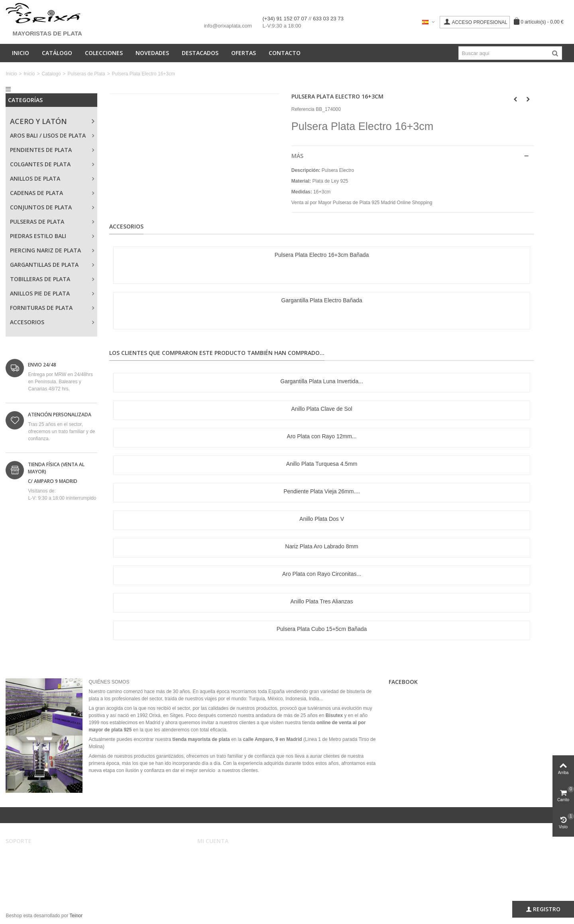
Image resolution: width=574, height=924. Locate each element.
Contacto (285, 53)
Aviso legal (23, 855)
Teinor (76, 916)
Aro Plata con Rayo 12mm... (322, 436)
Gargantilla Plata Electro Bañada (322, 300)
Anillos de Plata (35, 178)
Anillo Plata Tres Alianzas (322, 601)
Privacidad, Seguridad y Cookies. (46, 879)
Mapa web (22, 887)
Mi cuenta (213, 855)
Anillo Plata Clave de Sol (321, 409)
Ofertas (244, 53)
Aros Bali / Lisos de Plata (48, 135)
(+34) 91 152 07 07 (285, 19)
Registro (543, 909)
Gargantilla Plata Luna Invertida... (322, 381)
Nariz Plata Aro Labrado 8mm (321, 546)
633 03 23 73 (328, 19)
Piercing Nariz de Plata (45, 250)
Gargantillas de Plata (44, 265)
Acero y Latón (38, 121)
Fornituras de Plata (41, 308)
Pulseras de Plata (86, 74)
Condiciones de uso (32, 863)
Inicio (21, 53)
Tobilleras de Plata (40, 279)
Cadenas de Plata (36, 193)
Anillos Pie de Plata (40, 293)
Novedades (152, 53)
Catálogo (57, 53)
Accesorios (27, 322)
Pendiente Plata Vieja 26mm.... (322, 491)
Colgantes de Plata (40, 164)
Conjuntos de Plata (41, 207)
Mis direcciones (219, 871)
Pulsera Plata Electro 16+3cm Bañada (322, 255)
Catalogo (51, 74)
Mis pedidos (215, 863)
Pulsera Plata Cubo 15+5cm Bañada (322, 629)
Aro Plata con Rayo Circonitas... (322, 574)
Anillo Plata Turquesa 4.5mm (322, 464)
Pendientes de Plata (41, 150)
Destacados (200, 53)
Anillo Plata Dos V (322, 519)
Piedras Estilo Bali (38, 236)
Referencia (303, 109)
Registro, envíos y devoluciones (45, 871)
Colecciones (104, 53)
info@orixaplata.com (228, 26)
